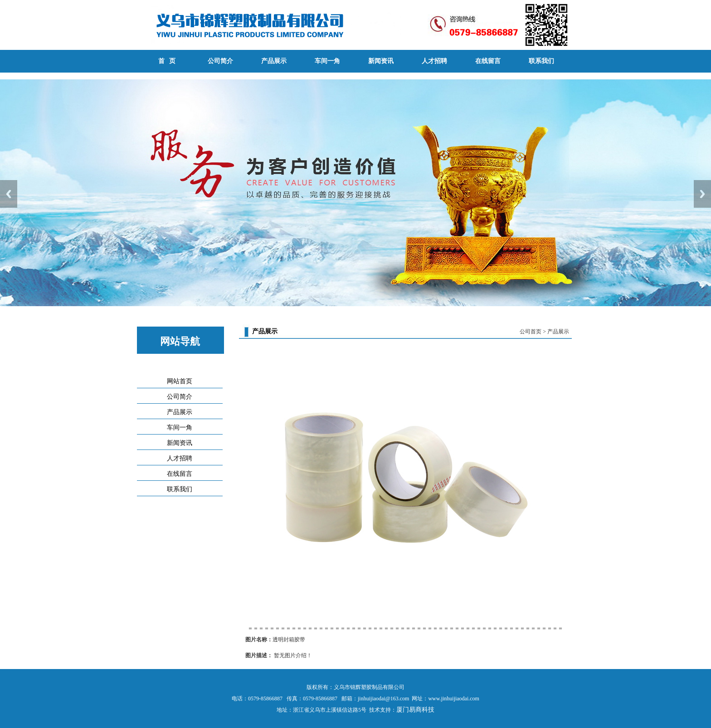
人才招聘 (434, 61)
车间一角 (327, 61)
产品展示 (274, 61)
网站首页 (180, 381)
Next (702, 194)
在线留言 (488, 61)
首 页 (167, 61)
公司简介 (220, 61)
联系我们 (541, 61)
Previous (9, 194)
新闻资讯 (381, 61)
